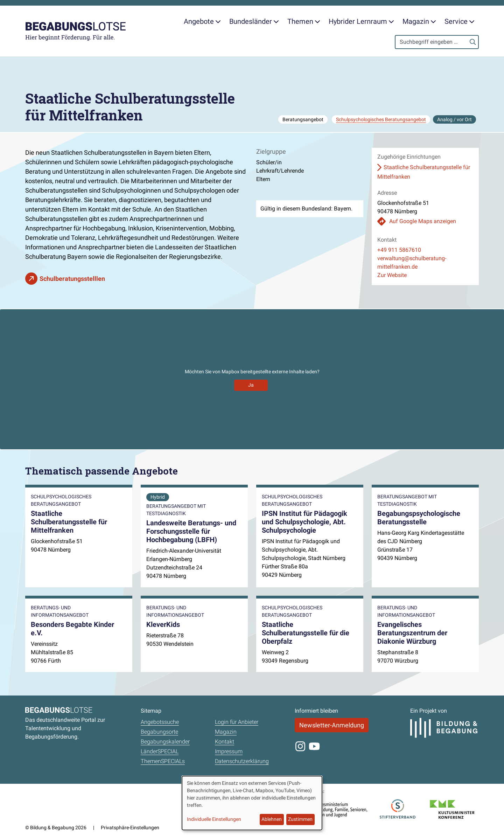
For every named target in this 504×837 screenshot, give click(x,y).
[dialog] (252, 803)
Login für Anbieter (237, 722)
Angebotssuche (160, 722)
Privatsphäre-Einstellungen (130, 828)
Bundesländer (254, 21)
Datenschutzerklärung (242, 761)
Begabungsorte (159, 732)
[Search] (437, 42)
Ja (251, 385)
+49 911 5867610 (399, 250)
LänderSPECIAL (160, 751)
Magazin (419, 21)
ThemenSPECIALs (163, 761)
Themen (304, 21)
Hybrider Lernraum (361, 21)
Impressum (229, 751)
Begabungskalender (165, 742)
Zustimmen (300, 819)
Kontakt (225, 742)
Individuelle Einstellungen (214, 819)
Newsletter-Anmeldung (332, 725)
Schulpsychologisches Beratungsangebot (381, 119)
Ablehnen (272, 819)
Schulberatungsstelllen (72, 279)
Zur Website (392, 275)
